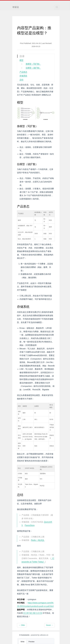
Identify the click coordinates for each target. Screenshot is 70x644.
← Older (22, 625)
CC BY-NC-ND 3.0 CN (33, 613)
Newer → (50, 625)
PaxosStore (30, 525)
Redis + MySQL (38, 540)
